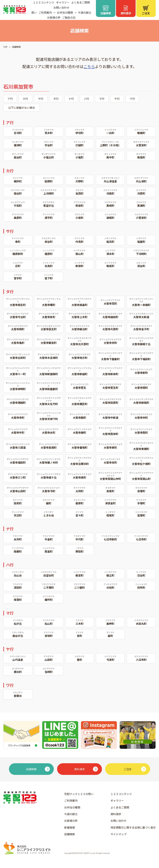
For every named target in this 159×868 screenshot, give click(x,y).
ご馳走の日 (69, 17)
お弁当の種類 (72, 807)
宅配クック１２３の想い (79, 794)
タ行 (56, 99)
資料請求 (116, 814)
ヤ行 (117, 99)
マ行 (102, 99)
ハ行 (86, 99)
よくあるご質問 (120, 807)
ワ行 (132, 99)
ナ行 (71, 99)
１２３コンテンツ (121, 794)
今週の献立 (85, 12)
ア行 (10, 99)
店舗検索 (70, 834)
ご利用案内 (71, 800)
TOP (5, 47)
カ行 (25, 99)
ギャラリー (117, 800)
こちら (89, 66)
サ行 (41, 99)
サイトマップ (119, 834)
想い (34, 12)
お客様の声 (54, 17)
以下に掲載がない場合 (22, 108)
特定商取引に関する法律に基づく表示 (133, 827)
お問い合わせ (61, 7)
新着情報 (70, 827)
